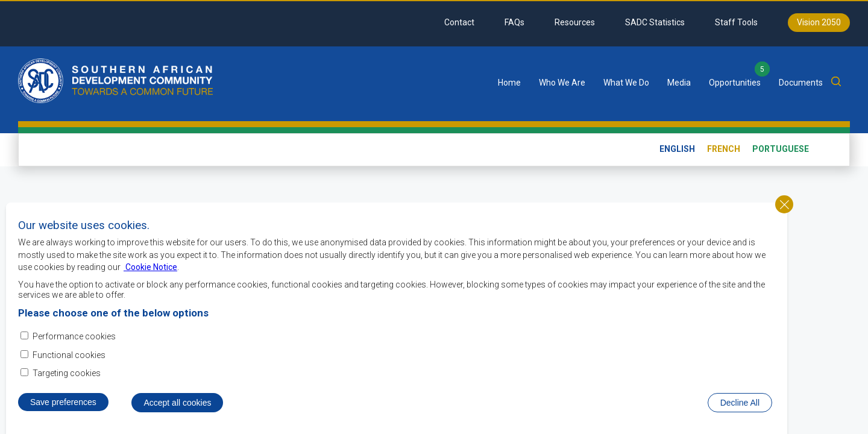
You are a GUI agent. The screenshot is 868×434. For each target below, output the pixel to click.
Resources (575, 22)
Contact (459, 22)
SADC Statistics (655, 22)
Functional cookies (69, 361)
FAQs (514, 22)
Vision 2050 (819, 22)
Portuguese (781, 149)
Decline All (740, 409)
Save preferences (63, 408)
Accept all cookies (177, 409)
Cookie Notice (150, 274)
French (724, 149)
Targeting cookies (67, 379)
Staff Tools (736, 22)
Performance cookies (74, 343)
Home (509, 83)
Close (784, 210)
